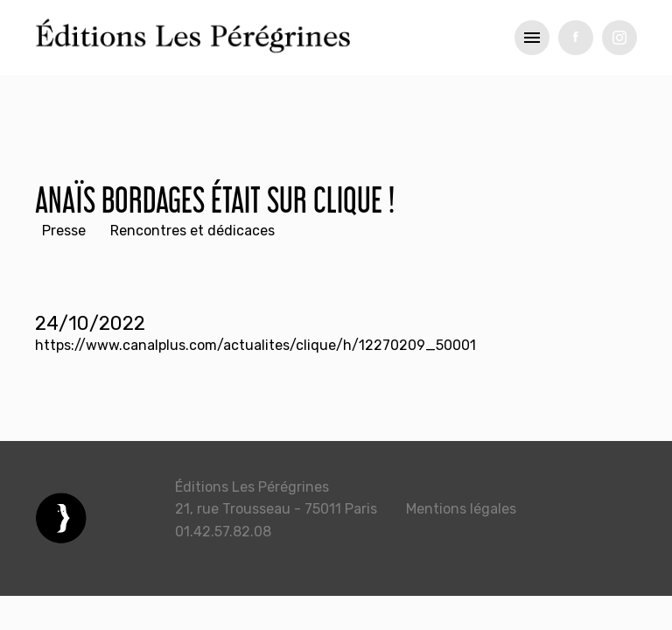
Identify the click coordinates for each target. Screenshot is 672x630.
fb (576, 38)
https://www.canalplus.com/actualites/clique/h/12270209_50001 (255, 345)
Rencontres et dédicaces (192, 231)
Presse (64, 231)
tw (619, 38)
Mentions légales (461, 509)
